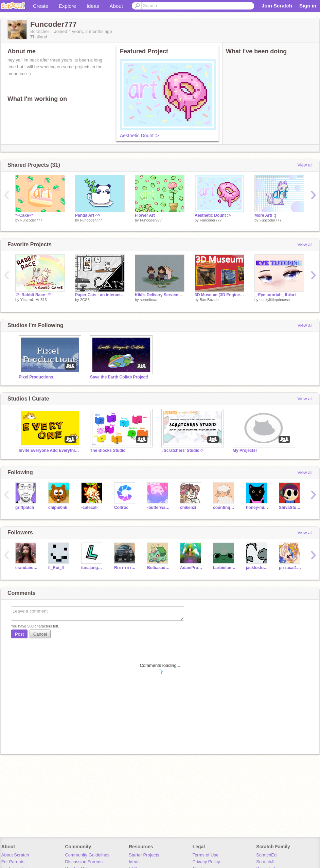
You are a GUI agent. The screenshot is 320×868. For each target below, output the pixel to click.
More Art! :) (265, 215)
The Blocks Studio (108, 450)
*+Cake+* (24, 215)
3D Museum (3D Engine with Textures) (219, 295)
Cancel (40, 634)
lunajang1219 (93, 568)
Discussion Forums (84, 862)
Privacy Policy (206, 862)
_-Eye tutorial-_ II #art (275, 295)
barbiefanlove (224, 568)
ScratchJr (265, 862)
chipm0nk (58, 508)
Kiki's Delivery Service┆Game (160, 295)
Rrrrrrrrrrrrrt (126, 568)
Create (41, 6)
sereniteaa (149, 300)
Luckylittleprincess (275, 300)
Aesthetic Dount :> (139, 136)
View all (305, 165)
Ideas (93, 6)
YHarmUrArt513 (33, 300)
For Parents (13, 862)
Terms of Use (206, 855)
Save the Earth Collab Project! (119, 377)
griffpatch (25, 508)
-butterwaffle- (158, 508)
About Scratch (15, 855)
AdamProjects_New (191, 568)
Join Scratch (277, 6)
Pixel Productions (36, 377)
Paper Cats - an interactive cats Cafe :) (100, 295)
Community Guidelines (87, 855)
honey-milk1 (257, 508)
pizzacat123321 (290, 568)
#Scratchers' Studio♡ (182, 450)
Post (19, 634)
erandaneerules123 (27, 568)
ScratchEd (266, 855)
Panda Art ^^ (88, 215)
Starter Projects (144, 855)
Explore (67, 6)
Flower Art (145, 215)
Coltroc (121, 508)
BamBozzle (209, 300)
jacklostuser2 (257, 568)
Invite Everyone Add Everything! (49, 450)
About (116, 6)
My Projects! (245, 450)
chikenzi (188, 508)
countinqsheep (224, 508)
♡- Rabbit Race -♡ (33, 295)
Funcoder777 (31, 220)
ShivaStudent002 (290, 508)
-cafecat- (90, 508)
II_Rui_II (56, 568)
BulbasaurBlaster (158, 568)
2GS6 (85, 300)
